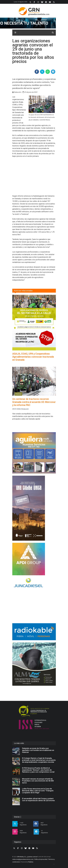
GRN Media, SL (21, 857)
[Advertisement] (34, 177)
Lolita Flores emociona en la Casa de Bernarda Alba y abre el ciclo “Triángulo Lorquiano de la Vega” (38, 791)
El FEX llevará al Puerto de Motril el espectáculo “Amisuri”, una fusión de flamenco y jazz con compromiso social (38, 770)
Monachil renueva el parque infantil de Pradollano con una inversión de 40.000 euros (38, 781)
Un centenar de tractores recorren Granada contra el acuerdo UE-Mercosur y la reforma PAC (34, 402)
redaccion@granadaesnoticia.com (23, 859)
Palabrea (31, 862)
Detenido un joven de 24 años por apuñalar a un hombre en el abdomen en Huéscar (38, 750)
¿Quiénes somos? (32, 857)
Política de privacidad (41, 859)
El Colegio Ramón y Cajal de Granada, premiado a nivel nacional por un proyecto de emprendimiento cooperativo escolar (39, 760)
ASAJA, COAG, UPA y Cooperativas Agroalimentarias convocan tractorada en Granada (33, 357)
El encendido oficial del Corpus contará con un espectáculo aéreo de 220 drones (38, 800)
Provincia (18, 394)
